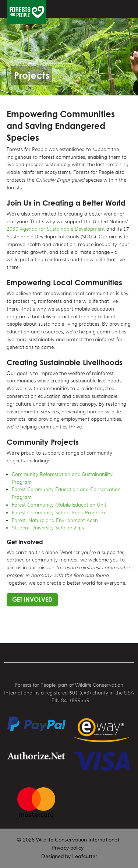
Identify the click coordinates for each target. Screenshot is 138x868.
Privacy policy (68, 848)
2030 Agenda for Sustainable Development (56, 229)
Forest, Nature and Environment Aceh (55, 520)
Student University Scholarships (48, 528)
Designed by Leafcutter (69, 857)
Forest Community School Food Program (58, 513)
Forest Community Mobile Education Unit (59, 505)
